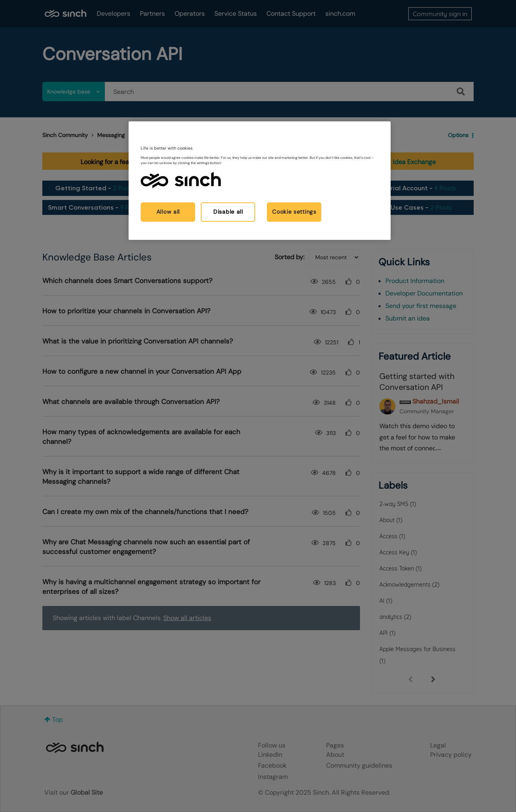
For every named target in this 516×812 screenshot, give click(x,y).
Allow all (168, 212)
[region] (260, 180)
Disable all (228, 212)
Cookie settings (294, 212)
